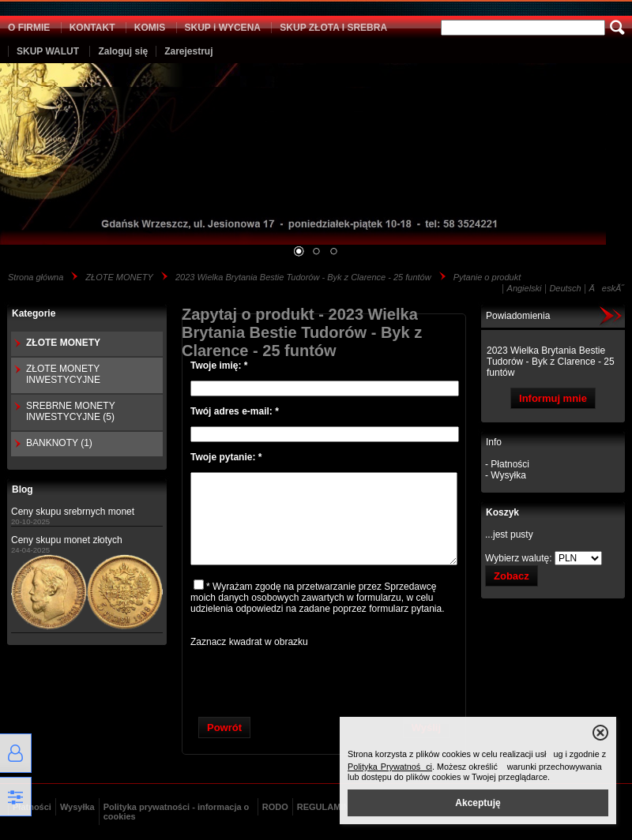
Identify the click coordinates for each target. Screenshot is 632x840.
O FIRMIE (29, 28)
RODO (275, 807)
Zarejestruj (188, 51)
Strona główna (36, 277)
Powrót (224, 727)
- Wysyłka (506, 475)
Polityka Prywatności (390, 767)
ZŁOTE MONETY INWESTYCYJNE (63, 374)
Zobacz (512, 576)
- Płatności (507, 464)
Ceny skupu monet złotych (67, 540)
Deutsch (565, 288)
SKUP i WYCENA (223, 28)
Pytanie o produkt (487, 277)
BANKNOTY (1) (59, 443)
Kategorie (34, 313)
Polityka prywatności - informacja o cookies (177, 812)
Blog (23, 489)
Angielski (525, 288)
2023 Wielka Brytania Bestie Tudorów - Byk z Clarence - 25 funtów (303, 277)
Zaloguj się (123, 51)
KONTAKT (92, 28)
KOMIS (150, 28)
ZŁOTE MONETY (119, 277)
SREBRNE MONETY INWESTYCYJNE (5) (70, 411)
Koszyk (502, 512)
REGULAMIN (324, 807)
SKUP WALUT (48, 51)
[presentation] (324, 678)
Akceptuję (478, 803)
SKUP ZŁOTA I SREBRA (333, 28)
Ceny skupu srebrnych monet (73, 512)
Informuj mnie (553, 398)
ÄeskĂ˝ (607, 288)
